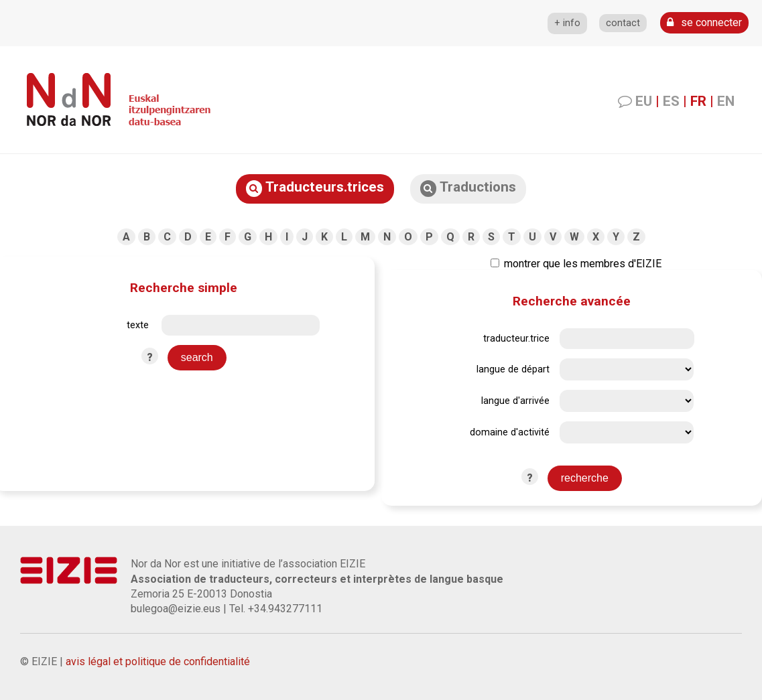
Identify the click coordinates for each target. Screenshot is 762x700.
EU (644, 101)
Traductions (468, 188)
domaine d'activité (510, 432)
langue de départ (513, 369)
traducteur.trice (516, 339)
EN (726, 101)
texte (138, 325)
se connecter (704, 22)
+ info (567, 23)
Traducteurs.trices (315, 188)
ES (671, 101)
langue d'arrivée (515, 401)
